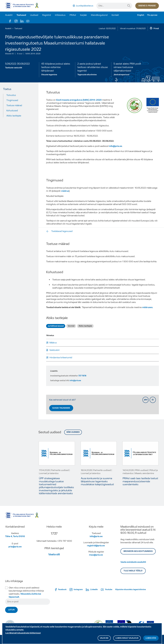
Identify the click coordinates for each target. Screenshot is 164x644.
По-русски (152, 15)
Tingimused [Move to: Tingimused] (12, 100)
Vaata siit (54, 554)
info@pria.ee (116, 146)
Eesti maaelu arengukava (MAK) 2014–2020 (79, 100)
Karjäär (83, 15)
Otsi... (129, 6)
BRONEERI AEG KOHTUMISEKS (138, 551)
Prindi (156, 29)
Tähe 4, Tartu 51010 (15, 536)
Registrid (47, 15)
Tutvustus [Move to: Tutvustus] (11, 95)
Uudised (34, 15)
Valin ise (104, 638)
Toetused (21, 15)
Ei (153, 400)
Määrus (53, 343)
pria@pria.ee (15, 547)
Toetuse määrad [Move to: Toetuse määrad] (14, 105)
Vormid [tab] (71, 326)
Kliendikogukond (99, 15)
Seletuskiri (55, 350)
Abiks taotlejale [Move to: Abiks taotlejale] (14, 116)
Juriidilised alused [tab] (56, 326)
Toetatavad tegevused (62, 231)
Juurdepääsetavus (85, 6)
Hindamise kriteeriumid (61, 358)
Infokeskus (60, 15)
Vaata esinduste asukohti (133, 562)
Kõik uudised (73, 432)
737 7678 (82, 376)
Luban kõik (151, 638)
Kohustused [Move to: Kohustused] (12, 111)
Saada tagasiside (61, 408)
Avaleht (9, 15)
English (141, 15)
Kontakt (115, 15)
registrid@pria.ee (96, 546)
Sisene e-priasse (147, 6)
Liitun (11, 610)
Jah (146, 400)
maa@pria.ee (96, 555)
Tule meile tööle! (133, 571)
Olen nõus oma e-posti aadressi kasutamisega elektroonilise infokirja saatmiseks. (26, 592)
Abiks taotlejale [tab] (85, 326)
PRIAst (73, 15)
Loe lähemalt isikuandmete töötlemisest (23, 633)
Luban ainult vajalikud (127, 638)
